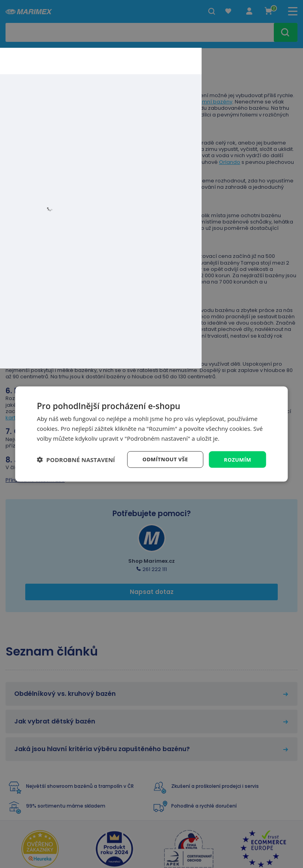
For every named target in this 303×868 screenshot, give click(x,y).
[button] (76, 459)
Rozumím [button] (237, 459)
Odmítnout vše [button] (163, 459)
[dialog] (151, 434)
